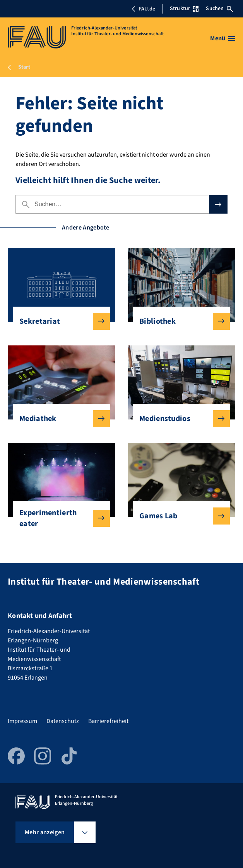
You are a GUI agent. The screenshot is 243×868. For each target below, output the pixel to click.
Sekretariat (58, 321)
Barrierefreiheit (108, 721)
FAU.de (143, 9)
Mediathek (58, 419)
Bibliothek (178, 321)
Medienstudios (178, 419)
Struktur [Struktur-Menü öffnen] (184, 9)
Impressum (22, 721)
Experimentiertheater (58, 518)
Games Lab (178, 516)
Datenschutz (63, 721)
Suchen (219, 9)
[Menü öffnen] (223, 38)
